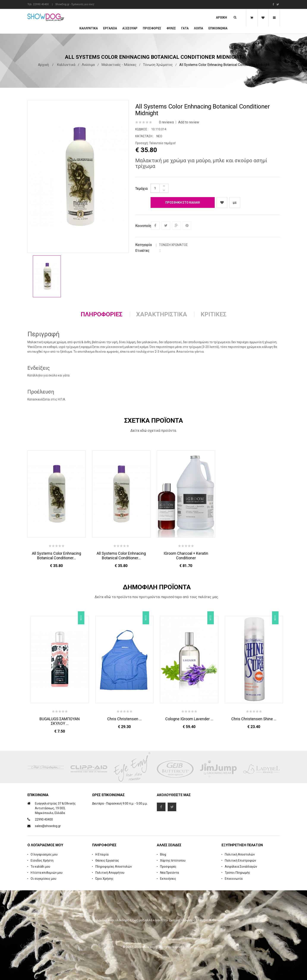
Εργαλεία (110, 28)
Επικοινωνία (218, 28)
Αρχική (221, 18)
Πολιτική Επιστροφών (240, 860)
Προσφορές (168, 867)
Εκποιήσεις (168, 879)
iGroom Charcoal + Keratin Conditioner (186, 556)
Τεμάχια (141, 189)
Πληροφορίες (102, 314)
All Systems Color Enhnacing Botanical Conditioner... (57, 556)
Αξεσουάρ (130, 28)
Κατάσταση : (144, 136)
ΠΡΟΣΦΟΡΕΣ (152, 28)
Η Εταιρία (102, 854)
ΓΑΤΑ (185, 28)
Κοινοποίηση (143, 226)
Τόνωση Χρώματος (158, 65)
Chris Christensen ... (124, 719)
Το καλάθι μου (40, 867)
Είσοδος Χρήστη (42, 860)
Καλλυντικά (89, 28)
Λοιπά (198, 28)
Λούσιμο (88, 65)
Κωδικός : (142, 129)
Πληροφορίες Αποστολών (114, 867)
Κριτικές (214, 314)
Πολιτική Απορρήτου (110, 873)
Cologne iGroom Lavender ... (189, 719)
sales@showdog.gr (48, 826)
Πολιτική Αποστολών (240, 854)
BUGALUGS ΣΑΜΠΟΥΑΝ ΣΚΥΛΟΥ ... (60, 721)
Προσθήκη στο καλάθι (183, 202)
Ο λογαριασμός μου (44, 854)
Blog (163, 854)
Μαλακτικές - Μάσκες (119, 65)
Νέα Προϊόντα (169, 873)
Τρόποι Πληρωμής (238, 873)
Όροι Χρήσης (104, 879)
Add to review (189, 122)
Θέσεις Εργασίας (107, 860)
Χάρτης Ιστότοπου (173, 860)
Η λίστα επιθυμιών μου (47, 873)
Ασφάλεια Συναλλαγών (241, 867)
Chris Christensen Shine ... (254, 719)
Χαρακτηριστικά (162, 314)
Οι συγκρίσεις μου (43, 879)
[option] (47, 276)
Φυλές (171, 28)
